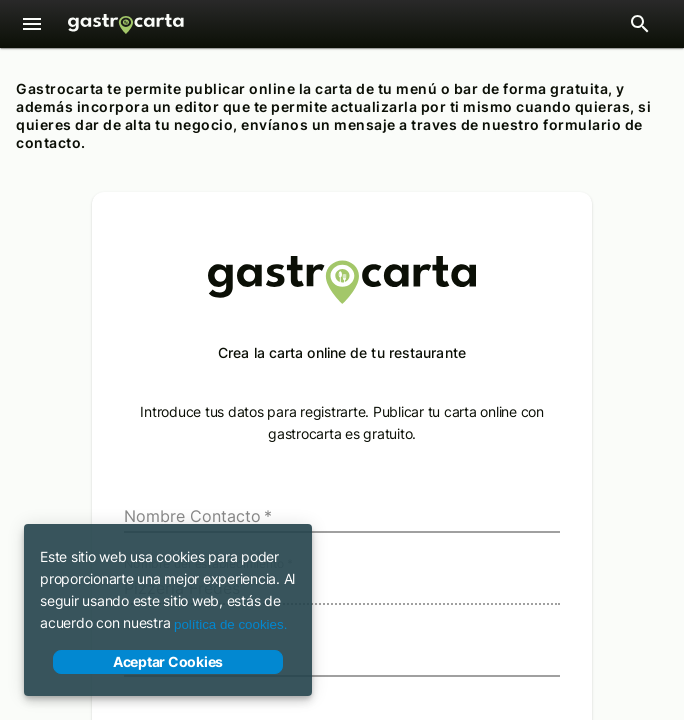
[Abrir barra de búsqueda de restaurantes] (640, 24)
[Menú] (32, 24)
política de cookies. (230, 624)
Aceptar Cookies (168, 662)
